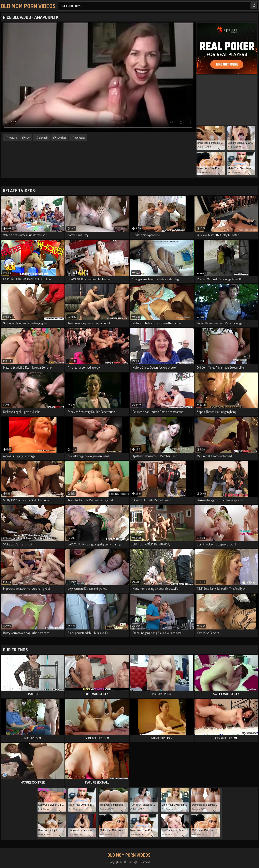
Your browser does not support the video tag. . (98, 77)
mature (13, 138)
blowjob (43, 138)
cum (28, 138)
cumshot (61, 138)
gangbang (80, 138)
